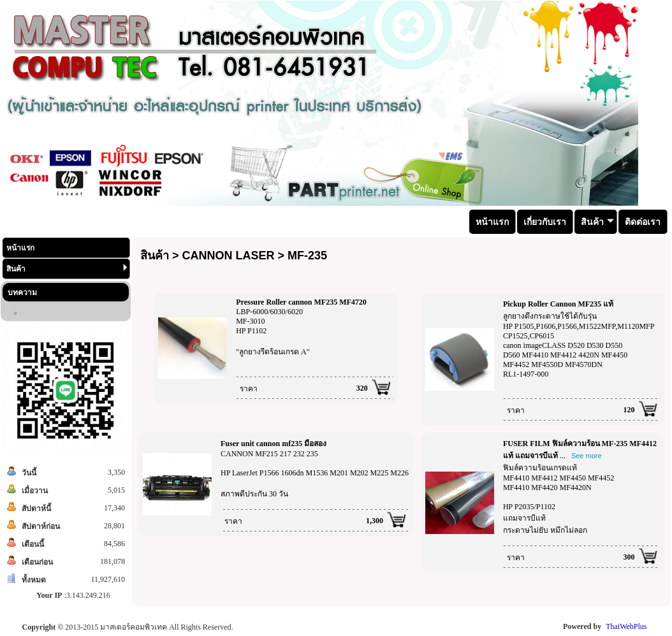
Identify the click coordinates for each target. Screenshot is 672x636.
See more (587, 456)
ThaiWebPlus (626, 626)
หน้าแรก (20, 248)
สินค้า (67, 269)
